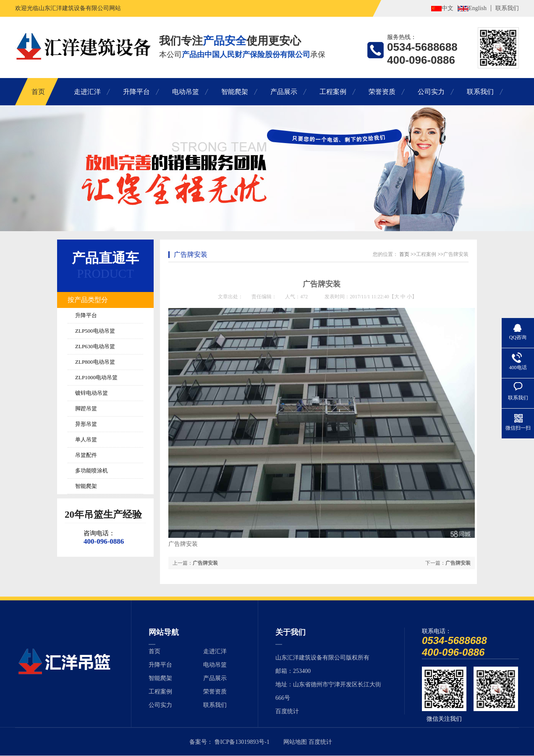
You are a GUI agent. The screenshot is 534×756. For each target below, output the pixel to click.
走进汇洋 (87, 92)
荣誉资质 (382, 92)
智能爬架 (235, 92)
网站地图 (295, 742)
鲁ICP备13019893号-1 (242, 742)
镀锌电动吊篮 (92, 393)
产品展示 (284, 92)
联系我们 (507, 8)
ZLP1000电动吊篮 (96, 377)
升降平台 (136, 92)
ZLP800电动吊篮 (95, 362)
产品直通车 (105, 258)
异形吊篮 (86, 424)
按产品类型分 (88, 300)
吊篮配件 (86, 455)
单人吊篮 (86, 439)
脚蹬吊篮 (86, 408)
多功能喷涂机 (92, 471)
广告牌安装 (191, 254)
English (478, 8)
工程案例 (333, 92)
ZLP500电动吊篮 (95, 331)
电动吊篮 (186, 92)
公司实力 (431, 92)
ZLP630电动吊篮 (95, 346)
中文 (448, 8)
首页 (38, 92)
